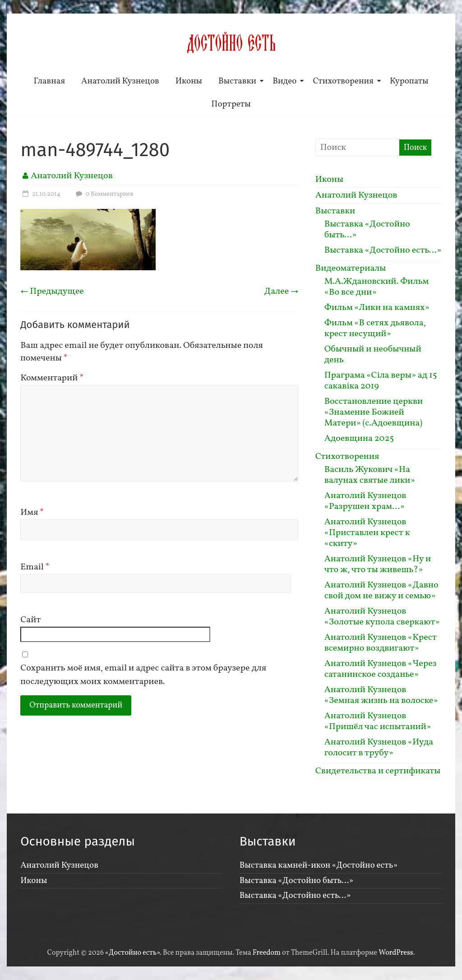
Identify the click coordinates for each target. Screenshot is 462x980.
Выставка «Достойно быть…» (367, 230)
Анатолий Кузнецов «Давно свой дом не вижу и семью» (381, 591)
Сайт (30, 620)
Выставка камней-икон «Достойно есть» (319, 865)
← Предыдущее (52, 291)
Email (35, 567)
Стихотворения (343, 81)
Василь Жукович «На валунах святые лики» (370, 475)
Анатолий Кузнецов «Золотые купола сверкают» (382, 617)
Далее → (282, 291)
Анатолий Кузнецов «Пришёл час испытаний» (378, 721)
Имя (32, 513)
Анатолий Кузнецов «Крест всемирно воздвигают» (381, 643)
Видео (284, 81)
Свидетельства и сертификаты (378, 771)
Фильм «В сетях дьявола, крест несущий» (375, 328)
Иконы (189, 81)
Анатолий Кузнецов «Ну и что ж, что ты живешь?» (378, 564)
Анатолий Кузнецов (120, 81)
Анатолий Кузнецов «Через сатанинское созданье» (381, 669)
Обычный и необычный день (373, 355)
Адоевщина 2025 (359, 439)
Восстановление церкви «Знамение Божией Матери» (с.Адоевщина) (374, 412)
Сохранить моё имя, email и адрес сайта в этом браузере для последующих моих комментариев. (143, 675)
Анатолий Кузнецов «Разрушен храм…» (365, 501)
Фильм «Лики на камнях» (377, 308)
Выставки (237, 81)
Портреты (231, 104)
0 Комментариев (103, 194)
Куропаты (409, 81)
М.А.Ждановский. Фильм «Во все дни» (377, 287)
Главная (50, 81)
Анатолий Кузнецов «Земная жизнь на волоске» (381, 695)
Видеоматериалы (351, 268)
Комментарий (52, 378)
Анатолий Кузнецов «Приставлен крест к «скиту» (367, 533)
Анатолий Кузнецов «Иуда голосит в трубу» (379, 748)
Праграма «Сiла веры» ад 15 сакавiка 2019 (381, 381)
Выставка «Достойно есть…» (383, 250)
